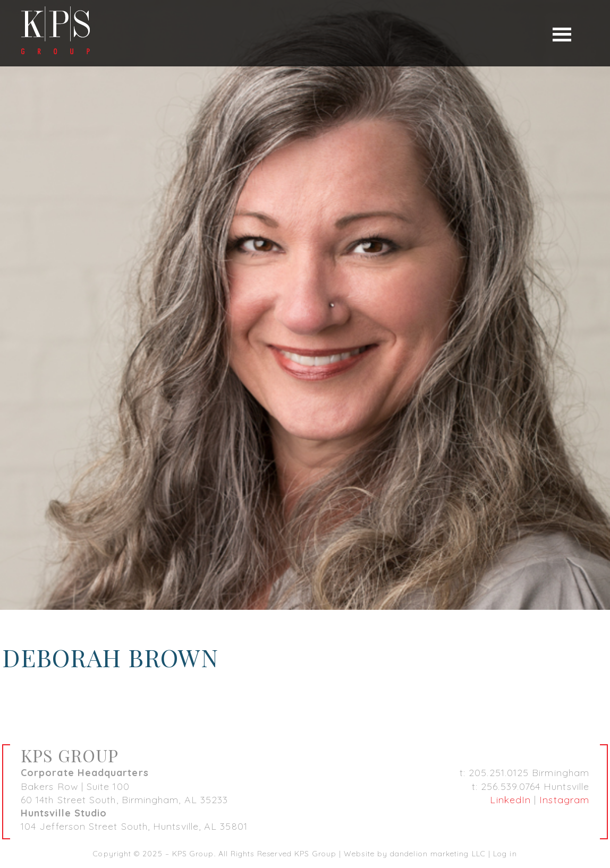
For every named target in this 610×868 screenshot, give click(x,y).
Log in (505, 854)
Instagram (564, 800)
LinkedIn (510, 800)
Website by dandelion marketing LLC (415, 854)
